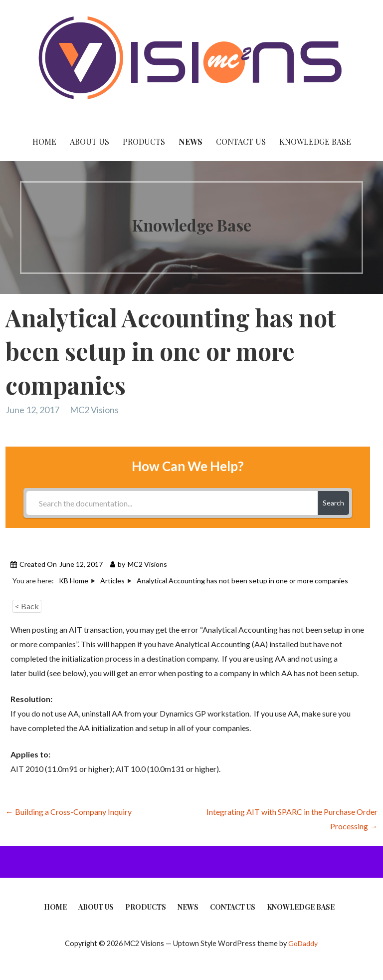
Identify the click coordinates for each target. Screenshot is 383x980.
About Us (90, 141)
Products (144, 141)
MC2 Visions (94, 410)
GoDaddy (303, 943)
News (191, 141)
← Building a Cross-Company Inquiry (69, 812)
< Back (27, 606)
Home (44, 141)
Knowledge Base (315, 141)
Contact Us (241, 141)
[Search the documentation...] (172, 503)
